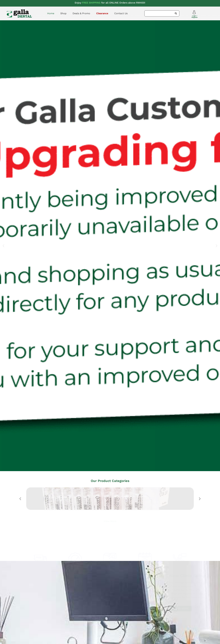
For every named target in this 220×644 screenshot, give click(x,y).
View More (110, 521)
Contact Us (121, 13)
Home (51, 13)
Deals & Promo (81, 13)
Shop (63, 13)
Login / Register (195, 17)
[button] (3, 246)
